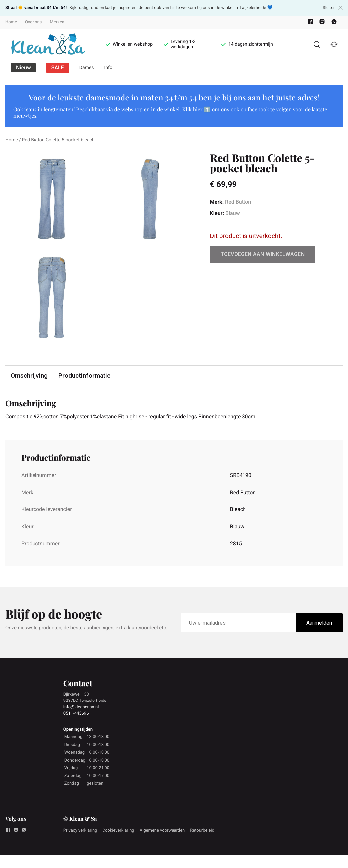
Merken (57, 22)
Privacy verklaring (80, 830)
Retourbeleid (202, 830)
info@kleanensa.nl (81, 707)
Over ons (33, 22)
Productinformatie (85, 376)
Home (11, 22)
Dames (87, 68)
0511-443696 (76, 714)
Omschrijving (29, 376)
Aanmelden (319, 623)
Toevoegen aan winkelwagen (263, 254)
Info (108, 68)
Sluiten (333, 8)
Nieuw (23, 67)
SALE (58, 67)
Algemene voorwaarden (162, 830)
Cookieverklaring (118, 830)
